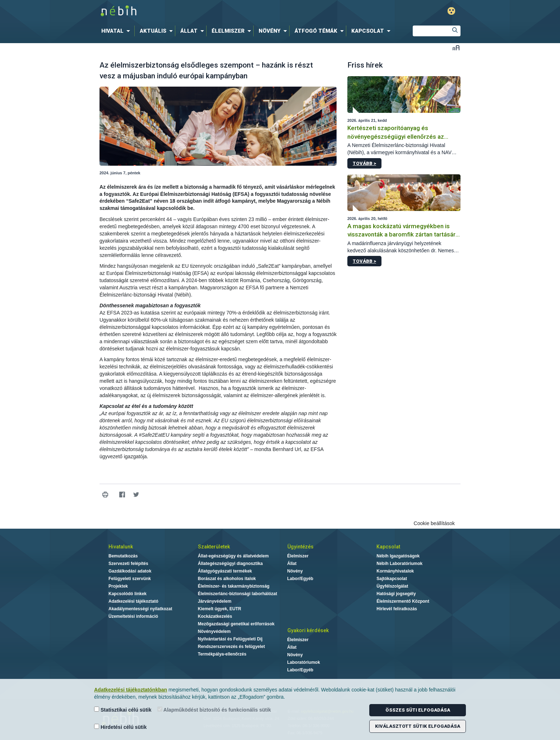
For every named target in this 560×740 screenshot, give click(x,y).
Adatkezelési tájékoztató (133, 601)
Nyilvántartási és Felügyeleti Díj (230, 639)
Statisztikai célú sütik (123, 710)
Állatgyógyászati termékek (225, 571)
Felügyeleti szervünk (130, 579)
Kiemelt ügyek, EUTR (220, 609)
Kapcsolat (388, 547)
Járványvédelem (215, 601)
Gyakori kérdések (308, 630)
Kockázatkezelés (215, 616)
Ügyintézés (300, 547)
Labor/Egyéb (300, 579)
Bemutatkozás (123, 556)
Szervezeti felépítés (128, 564)
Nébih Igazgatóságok (398, 556)
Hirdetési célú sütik (120, 727)
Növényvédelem (214, 631)
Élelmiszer (298, 556)
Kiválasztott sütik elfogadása (418, 726)
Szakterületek (214, 547)
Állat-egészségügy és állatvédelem (233, 556)
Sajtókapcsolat (392, 579)
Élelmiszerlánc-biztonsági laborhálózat (238, 594)
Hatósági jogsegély (396, 594)
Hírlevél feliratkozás (397, 609)
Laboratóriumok (304, 662)
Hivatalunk (121, 547)
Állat (292, 564)
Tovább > (364, 163)
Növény (295, 571)
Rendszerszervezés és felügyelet (232, 647)
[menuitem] (117, 31)
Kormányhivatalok (395, 571)
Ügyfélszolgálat (392, 586)
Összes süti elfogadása (418, 710)
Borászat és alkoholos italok (227, 579)
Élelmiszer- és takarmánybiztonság (234, 586)
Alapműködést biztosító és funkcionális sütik (214, 710)
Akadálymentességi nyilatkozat (140, 609)
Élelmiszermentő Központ (403, 601)
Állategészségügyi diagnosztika (230, 564)
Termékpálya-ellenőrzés (222, 654)
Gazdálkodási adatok (130, 571)
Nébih (203, 11)
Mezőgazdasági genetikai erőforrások (236, 624)
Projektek (118, 586)
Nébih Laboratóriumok (399, 564)
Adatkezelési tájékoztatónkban (131, 690)
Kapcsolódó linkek (128, 594)
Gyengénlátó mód (451, 11)
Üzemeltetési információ (133, 616)
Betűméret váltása (456, 48)
